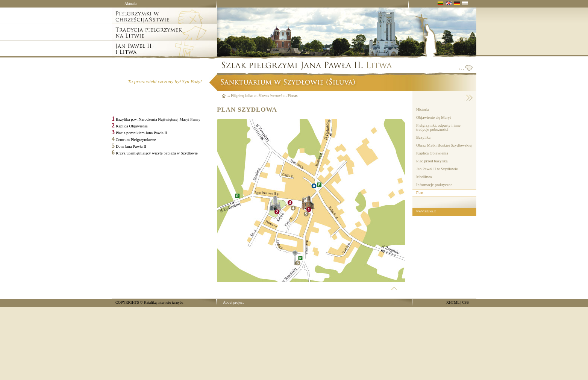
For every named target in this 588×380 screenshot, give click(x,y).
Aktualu (130, 4)
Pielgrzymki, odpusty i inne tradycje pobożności (438, 127)
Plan (420, 193)
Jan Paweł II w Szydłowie (437, 169)
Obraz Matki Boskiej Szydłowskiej (444, 145)
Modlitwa (424, 177)
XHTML (453, 302)
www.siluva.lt (426, 211)
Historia (423, 110)
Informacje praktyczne (434, 185)
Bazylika (423, 137)
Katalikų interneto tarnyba (163, 302)
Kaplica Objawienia (432, 153)
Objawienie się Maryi (433, 117)
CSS (465, 302)
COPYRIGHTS (127, 302)
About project (233, 302)
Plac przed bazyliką (432, 161)
